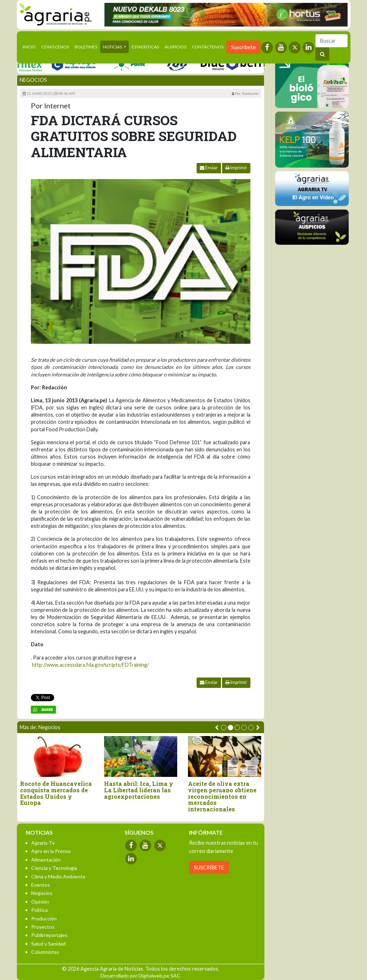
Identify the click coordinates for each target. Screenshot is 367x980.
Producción (44, 918)
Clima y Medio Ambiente (58, 876)
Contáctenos (208, 47)
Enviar (209, 168)
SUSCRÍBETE (209, 868)
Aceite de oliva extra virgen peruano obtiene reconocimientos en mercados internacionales (225, 796)
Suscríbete (243, 47)
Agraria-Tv (43, 843)
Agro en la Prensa (51, 851)
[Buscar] (331, 41)
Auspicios (175, 47)
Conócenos (55, 47)
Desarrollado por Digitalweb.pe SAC (140, 976)
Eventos (41, 885)
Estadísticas (145, 47)
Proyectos (43, 927)
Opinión (40, 902)
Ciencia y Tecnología (54, 868)
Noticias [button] (113, 47)
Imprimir (236, 168)
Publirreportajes (49, 935)
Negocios (33, 80)
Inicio (30, 46)
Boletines (86, 47)
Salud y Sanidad (48, 944)
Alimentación (46, 860)
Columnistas (45, 952)
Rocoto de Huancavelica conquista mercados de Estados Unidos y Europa (58, 793)
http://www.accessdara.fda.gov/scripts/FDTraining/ (90, 665)
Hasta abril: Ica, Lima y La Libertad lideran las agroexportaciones (141, 790)
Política (39, 910)
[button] (224, 728)
